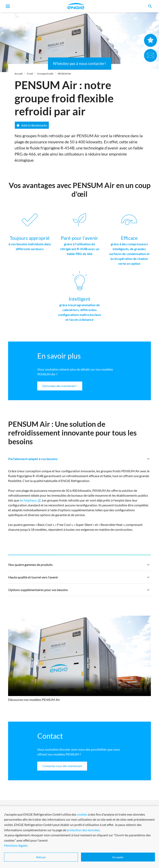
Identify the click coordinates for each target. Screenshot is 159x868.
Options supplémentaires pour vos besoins (79, 592)
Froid (30, 74)
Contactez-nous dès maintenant (62, 766)
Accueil (19, 74)
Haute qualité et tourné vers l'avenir (79, 579)
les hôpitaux (30, 500)
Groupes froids (45, 74)
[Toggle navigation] (8, 6)
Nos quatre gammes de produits (79, 566)
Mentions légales (16, 845)
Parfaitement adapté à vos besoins (79, 461)
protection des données (83, 830)
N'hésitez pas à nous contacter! (80, 63)
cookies (82, 814)
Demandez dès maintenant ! (60, 386)
